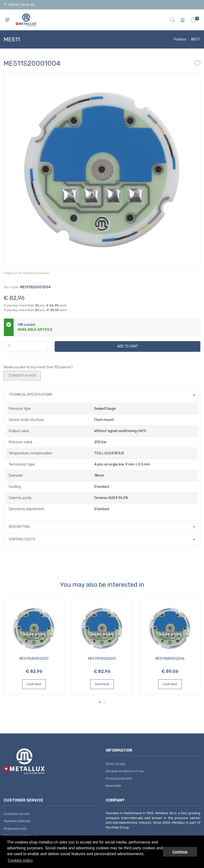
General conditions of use (125, 771)
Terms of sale (115, 764)
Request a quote (22, 376)
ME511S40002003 (34, 659)
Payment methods (17, 821)
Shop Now (34, 684)
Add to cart (128, 346)
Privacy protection (119, 778)
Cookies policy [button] (20, 860)
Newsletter (114, 786)
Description (19, 527)
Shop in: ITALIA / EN (19, 5)
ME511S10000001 (102, 659)
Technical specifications (31, 395)
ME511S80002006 (170, 659)
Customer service (17, 814)
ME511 (196, 39)
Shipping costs (22, 539)
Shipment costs (15, 829)
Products (180, 39)
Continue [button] (180, 852)
